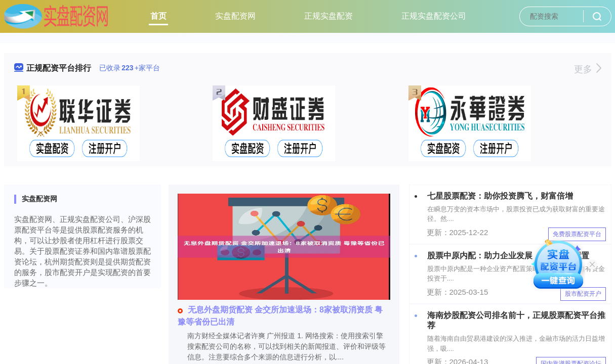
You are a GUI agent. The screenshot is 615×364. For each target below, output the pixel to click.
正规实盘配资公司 (434, 16)
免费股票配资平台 (577, 234)
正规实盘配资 (329, 16)
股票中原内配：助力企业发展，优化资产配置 (508, 256)
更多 (587, 69)
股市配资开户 (583, 294)
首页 (158, 16)
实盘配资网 (235, 16)
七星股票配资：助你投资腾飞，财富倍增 (500, 196)
